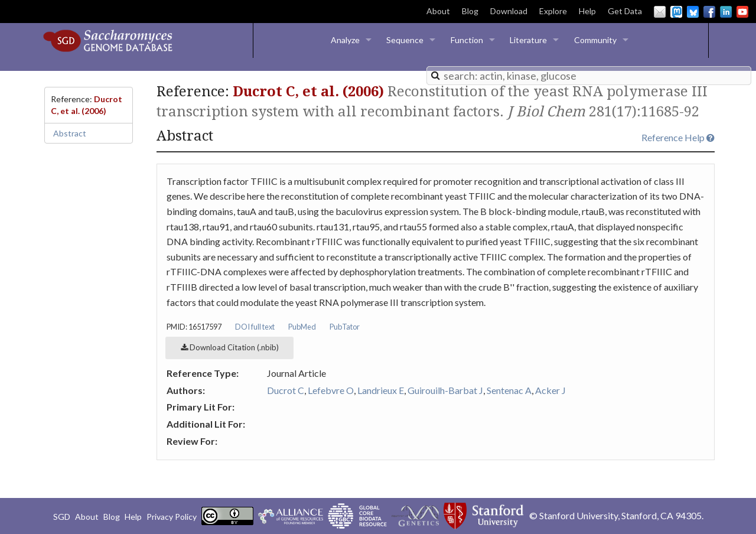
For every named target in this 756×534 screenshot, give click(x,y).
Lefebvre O (331, 390)
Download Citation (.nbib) (230, 347)
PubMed (302, 327)
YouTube (742, 12)
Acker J (550, 390)
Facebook (709, 12)
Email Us (660, 12)
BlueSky (693, 12)
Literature (528, 40)
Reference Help (678, 137)
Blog (470, 11)
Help (587, 11)
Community (595, 40)
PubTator (345, 327)
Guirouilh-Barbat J (445, 390)
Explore (553, 11)
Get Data (625, 11)
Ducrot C (286, 390)
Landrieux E (381, 390)
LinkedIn (726, 12)
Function (467, 40)
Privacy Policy (172, 517)
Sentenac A (509, 390)
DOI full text (255, 327)
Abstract (70, 133)
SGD (62, 517)
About (438, 11)
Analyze (345, 40)
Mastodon (676, 12)
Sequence (405, 40)
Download (509, 11)
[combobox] (589, 76)
